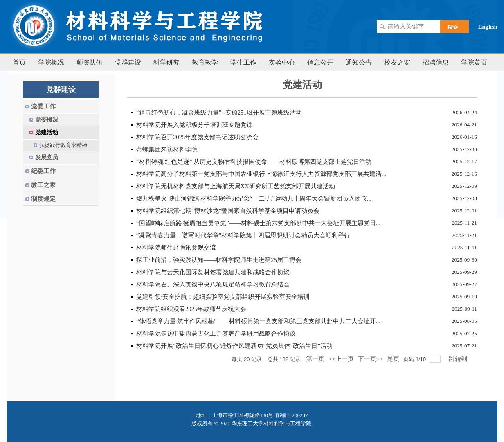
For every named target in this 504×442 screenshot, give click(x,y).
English (488, 27)
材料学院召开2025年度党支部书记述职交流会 (197, 137)
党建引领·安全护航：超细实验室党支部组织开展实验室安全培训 (223, 297)
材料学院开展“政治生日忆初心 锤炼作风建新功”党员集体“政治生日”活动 (234, 346)
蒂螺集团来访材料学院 (167, 149)
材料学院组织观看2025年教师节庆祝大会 (191, 309)
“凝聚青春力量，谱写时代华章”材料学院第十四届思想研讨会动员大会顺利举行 (243, 235)
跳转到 (459, 359)
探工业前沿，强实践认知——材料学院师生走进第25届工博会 (219, 260)
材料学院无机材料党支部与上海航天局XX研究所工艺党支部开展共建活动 (236, 186)
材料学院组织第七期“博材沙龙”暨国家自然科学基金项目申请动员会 (228, 211)
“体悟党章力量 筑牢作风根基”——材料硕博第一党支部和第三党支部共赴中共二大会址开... (258, 321)
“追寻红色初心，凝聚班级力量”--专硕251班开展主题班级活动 (219, 113)
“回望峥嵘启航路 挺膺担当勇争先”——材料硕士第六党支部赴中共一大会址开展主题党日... (258, 223)
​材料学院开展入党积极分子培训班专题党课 (195, 125)
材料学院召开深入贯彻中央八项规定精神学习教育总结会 (213, 284)
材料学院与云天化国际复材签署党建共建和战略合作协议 (213, 272)
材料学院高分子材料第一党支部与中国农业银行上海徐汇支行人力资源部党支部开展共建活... (261, 174)
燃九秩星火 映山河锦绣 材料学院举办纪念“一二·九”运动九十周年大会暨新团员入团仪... (254, 198)
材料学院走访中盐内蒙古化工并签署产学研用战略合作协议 (216, 334)
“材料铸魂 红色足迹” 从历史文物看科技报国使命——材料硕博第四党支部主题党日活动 (254, 162)
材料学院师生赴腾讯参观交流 (176, 248)
